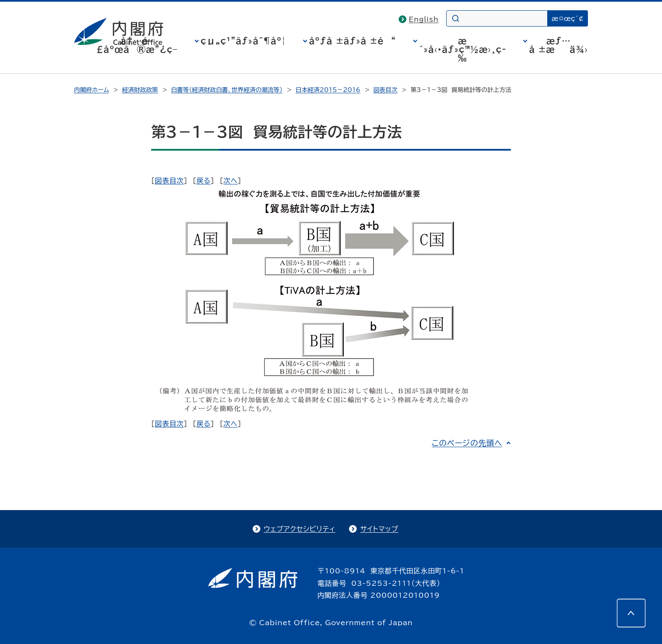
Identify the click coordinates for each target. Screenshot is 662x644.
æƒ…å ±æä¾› (559, 45)
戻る (204, 181)
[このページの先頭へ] (631, 613)
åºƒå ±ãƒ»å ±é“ (353, 41)
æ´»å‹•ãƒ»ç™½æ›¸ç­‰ (463, 49)
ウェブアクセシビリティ (300, 529)
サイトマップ (379, 529)
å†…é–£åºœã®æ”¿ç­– (137, 45)
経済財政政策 (140, 90)
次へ (231, 181)
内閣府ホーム (91, 90)
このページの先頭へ (467, 443)
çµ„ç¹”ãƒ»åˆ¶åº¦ (243, 41)
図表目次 (385, 90)
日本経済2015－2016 (328, 90)
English (424, 19)
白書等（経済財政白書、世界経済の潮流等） (227, 90)
